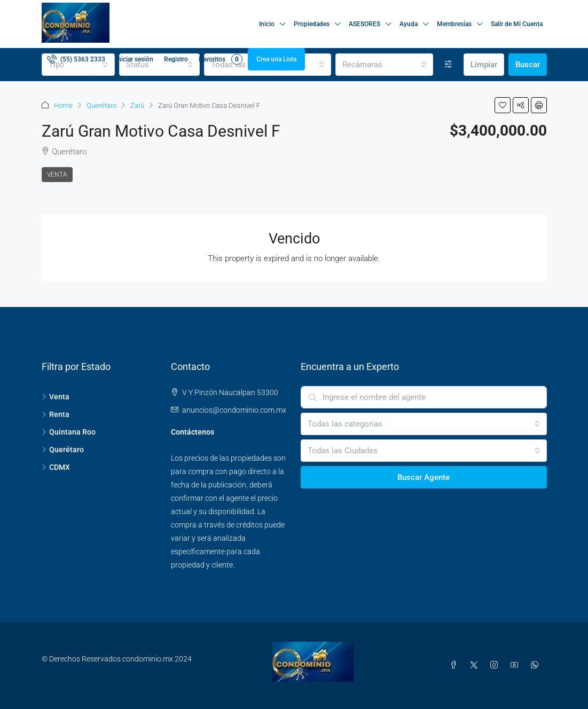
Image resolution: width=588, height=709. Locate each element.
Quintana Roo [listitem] (69, 432)
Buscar (528, 65)
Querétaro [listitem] (63, 450)
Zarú (137, 105)
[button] (503, 105)
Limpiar (484, 65)
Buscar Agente (424, 477)
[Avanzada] (448, 65)
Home (63, 105)
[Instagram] (496, 665)
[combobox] (384, 65)
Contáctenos (193, 432)
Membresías (454, 24)
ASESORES (364, 24)
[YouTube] (516, 665)
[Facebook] (456, 665)
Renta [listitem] (56, 414)
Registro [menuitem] (176, 59)
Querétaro (101, 105)
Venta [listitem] (56, 397)
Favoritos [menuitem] (221, 59)
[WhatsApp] (537, 665)
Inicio (267, 24)
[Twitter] (476, 665)
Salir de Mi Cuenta (517, 24)
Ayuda (409, 24)
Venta (57, 175)
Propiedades (312, 24)
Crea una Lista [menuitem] (276, 59)
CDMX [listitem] (56, 467)
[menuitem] (76, 59)
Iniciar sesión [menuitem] (135, 59)
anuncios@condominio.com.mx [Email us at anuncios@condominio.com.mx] (234, 410)
